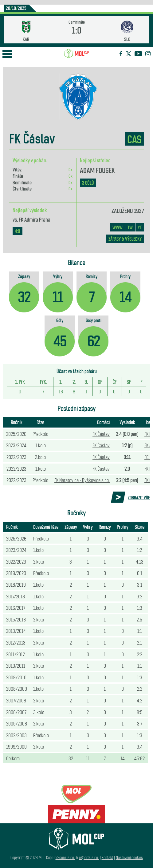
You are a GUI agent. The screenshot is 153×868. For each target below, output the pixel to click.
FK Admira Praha (35, 219)
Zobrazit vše (139, 497)
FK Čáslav (101, 434)
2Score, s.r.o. (65, 857)
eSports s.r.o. (89, 857)
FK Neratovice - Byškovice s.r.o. (82, 480)
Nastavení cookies (129, 857)
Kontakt (107, 857)
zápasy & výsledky (125, 239)
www (118, 227)
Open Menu (7, 54)
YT (140, 227)
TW (130, 227)
